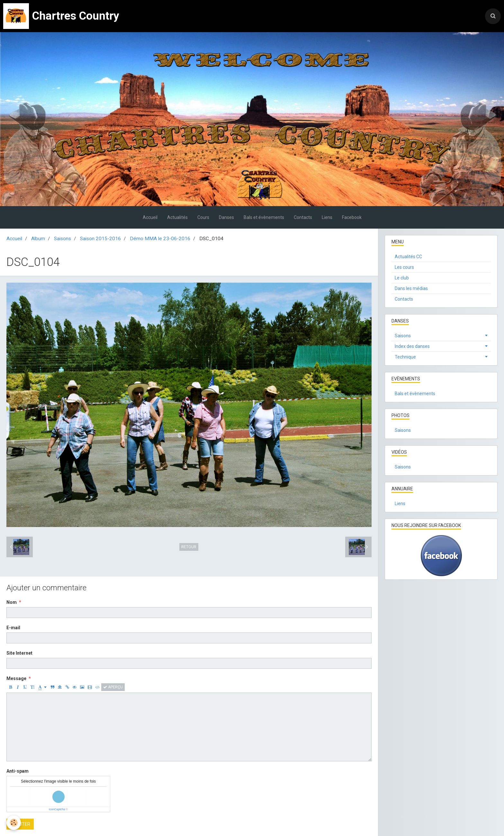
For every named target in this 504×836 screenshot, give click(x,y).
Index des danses (412, 346)
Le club (402, 278)
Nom (12, 602)
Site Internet (19, 653)
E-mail (13, 628)
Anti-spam (18, 771)
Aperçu (113, 687)
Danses (226, 217)
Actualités (177, 217)
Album (38, 239)
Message (16, 678)
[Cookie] (14, 823)
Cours (203, 217)
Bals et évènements (264, 217)
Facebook (352, 217)
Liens (327, 217)
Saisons (63, 239)
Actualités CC (408, 257)
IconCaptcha (57, 809)
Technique (405, 357)
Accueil (150, 217)
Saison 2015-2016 (100, 239)
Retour (189, 547)
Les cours (404, 267)
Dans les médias (411, 288)
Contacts (303, 217)
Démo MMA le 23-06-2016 (160, 239)
